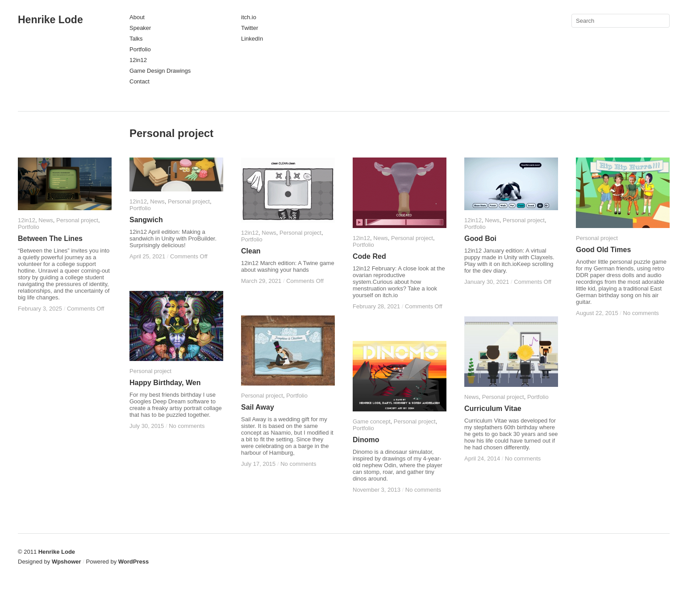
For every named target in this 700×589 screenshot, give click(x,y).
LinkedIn (252, 39)
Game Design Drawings (160, 71)
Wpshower (67, 562)
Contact (140, 81)
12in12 (138, 60)
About (137, 17)
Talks (136, 39)
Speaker (140, 28)
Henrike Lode (50, 20)
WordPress (133, 562)
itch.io (249, 17)
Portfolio (140, 49)
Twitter (250, 28)
